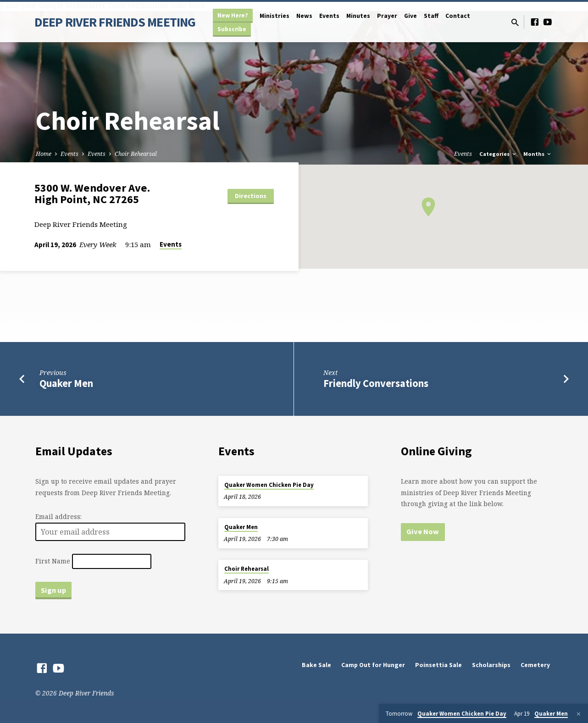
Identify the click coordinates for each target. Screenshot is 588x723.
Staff (431, 16)
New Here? (233, 15)
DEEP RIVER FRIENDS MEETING (115, 22)
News (304, 16)
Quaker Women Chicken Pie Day (269, 485)
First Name (53, 561)
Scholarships (491, 665)
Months (538, 154)
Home (44, 154)
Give (410, 16)
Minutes (358, 16)
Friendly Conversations (376, 383)
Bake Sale (316, 665)
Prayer (387, 16)
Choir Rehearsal (136, 154)
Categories (498, 154)
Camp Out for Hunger (373, 665)
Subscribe (232, 29)
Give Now (423, 531)
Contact (458, 16)
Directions (251, 196)
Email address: (58, 516)
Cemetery (535, 665)
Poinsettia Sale (438, 665)
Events (329, 16)
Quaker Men (66, 383)
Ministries (275, 16)
